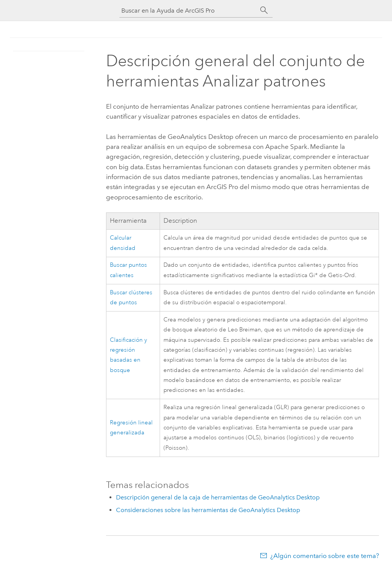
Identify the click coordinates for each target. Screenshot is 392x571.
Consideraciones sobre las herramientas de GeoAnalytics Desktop (208, 510)
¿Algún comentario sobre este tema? (325, 556)
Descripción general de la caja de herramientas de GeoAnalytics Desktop (218, 497)
